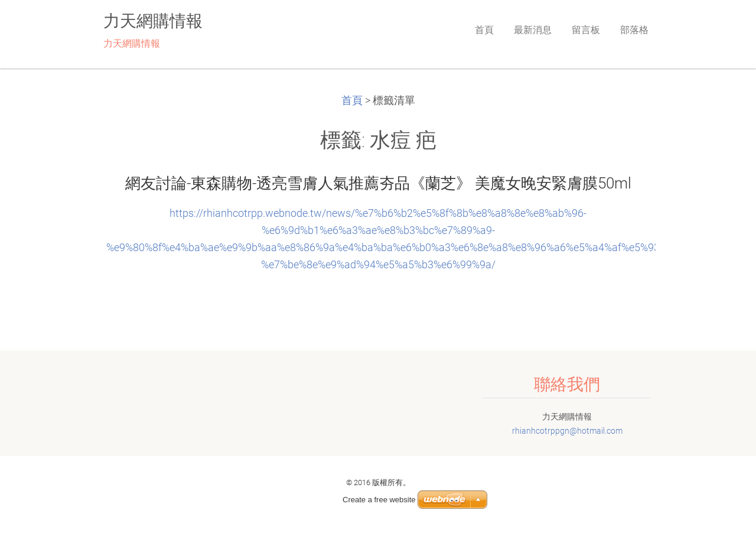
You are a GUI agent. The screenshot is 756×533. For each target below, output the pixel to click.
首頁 (352, 100)
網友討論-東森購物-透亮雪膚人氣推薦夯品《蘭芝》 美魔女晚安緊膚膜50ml (378, 183)
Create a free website (379, 500)
